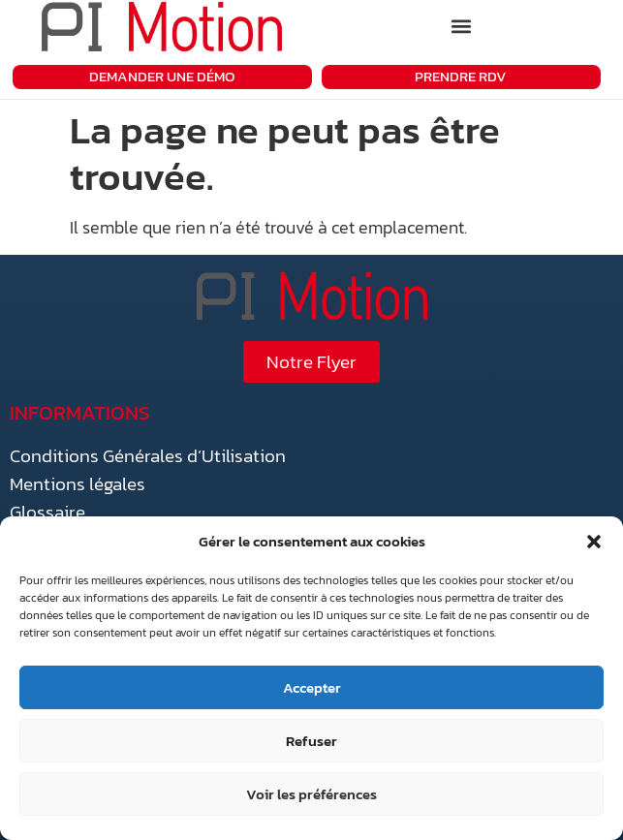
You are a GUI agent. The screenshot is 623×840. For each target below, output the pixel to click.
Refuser (311, 741)
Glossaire (47, 512)
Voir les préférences (311, 794)
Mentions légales (78, 484)
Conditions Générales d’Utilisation (148, 456)
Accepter (312, 687)
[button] (594, 542)
